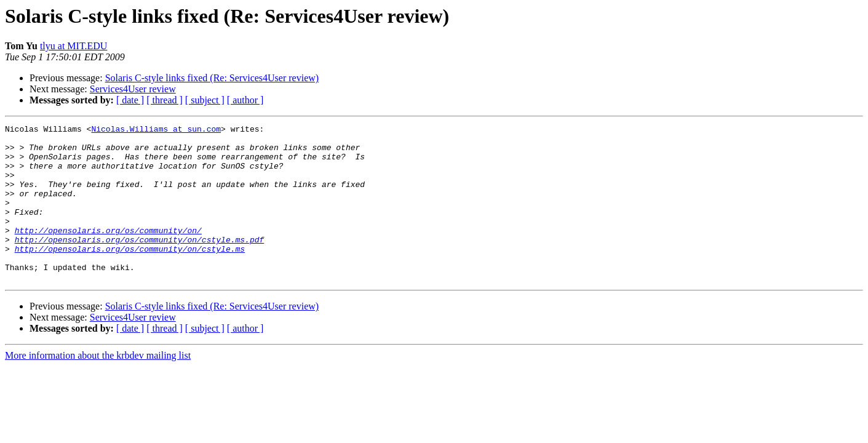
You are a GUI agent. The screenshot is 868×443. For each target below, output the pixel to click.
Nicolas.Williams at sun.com (156, 130)
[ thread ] (165, 100)
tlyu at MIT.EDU (74, 46)
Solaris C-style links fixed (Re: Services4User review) (212, 78)
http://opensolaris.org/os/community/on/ (108, 252)
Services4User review (133, 89)
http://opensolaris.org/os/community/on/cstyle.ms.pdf (140, 263)
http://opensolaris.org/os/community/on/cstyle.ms (130, 274)
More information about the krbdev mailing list (98, 387)
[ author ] (245, 100)
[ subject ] (205, 100)
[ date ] (130, 100)
